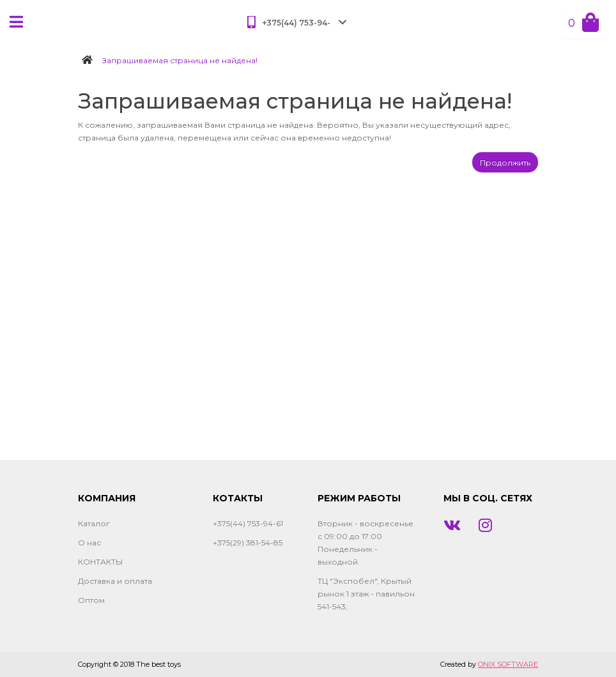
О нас (89, 543)
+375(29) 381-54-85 (248, 543)
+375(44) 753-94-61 (248, 523)
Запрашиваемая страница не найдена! (180, 60)
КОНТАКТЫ (100, 562)
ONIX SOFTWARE (508, 664)
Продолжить (505, 163)
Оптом (91, 600)
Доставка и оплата (115, 581)
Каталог (94, 523)
